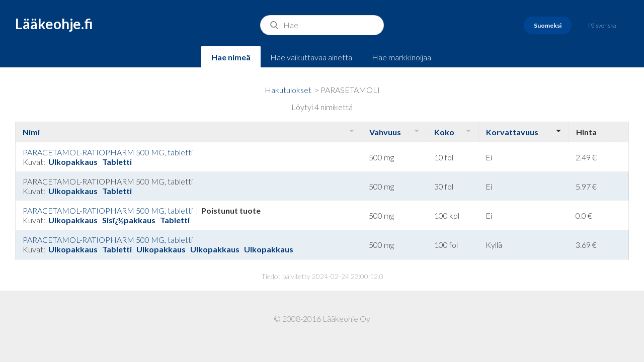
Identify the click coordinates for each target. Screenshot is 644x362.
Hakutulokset (288, 90)
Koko (444, 132)
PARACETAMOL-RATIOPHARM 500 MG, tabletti (108, 152)
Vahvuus (385, 132)
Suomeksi (548, 25)
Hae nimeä (231, 57)
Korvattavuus (512, 132)
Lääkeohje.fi (54, 24)
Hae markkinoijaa (401, 57)
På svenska (602, 25)
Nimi (31, 132)
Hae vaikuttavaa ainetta (311, 57)
